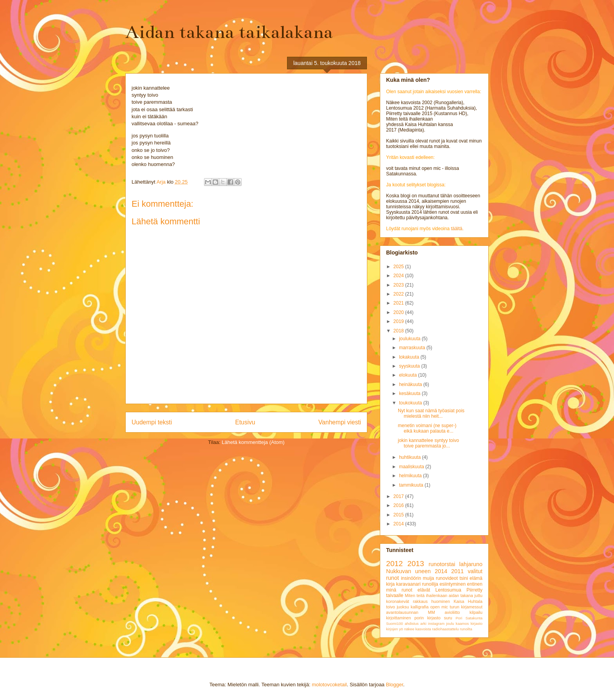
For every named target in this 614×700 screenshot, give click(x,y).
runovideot (447, 578)
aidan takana (461, 595)
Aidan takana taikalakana (229, 32)
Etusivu (245, 422)
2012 (395, 564)
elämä (476, 578)
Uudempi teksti (152, 422)
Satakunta (474, 618)
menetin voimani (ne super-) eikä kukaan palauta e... (427, 428)
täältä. (457, 229)
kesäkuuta (410, 393)
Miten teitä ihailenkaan (426, 595)
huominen (441, 601)
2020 (399, 312)
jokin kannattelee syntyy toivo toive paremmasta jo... (428, 443)
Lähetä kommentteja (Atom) (253, 442)
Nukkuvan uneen (408, 571)
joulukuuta (410, 339)
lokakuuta (410, 357)
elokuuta (409, 375)
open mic (439, 607)
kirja (390, 584)
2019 (399, 321)
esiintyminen (452, 584)
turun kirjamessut (466, 607)
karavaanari (408, 584)
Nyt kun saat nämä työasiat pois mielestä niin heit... (431, 413)
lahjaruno (471, 564)
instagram (436, 623)
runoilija (430, 584)
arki (423, 623)
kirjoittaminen (399, 618)
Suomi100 (395, 623)
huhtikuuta (411, 457)
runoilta (466, 629)
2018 (399, 331)
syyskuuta (410, 366)
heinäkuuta (411, 384)
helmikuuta (411, 476)
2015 (399, 515)
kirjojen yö (395, 629)
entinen (475, 584)
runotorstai (442, 564)
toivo (391, 607)
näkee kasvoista (418, 629)
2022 (399, 294)
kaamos (462, 623)
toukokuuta (411, 403)
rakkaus (420, 601)
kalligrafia (420, 607)
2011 (457, 571)
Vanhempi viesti (340, 422)
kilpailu (476, 612)
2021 (399, 303)
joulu (450, 623)
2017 (399, 496)
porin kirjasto (427, 618)
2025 (399, 267)
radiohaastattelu (445, 629)
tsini (463, 578)
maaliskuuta (412, 467)
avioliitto (452, 612)
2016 (399, 505)
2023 (399, 285)
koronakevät (398, 601)
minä (391, 590)
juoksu (403, 607)
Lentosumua (448, 590)
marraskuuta (413, 348)
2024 (399, 276)
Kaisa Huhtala (468, 601)
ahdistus (412, 623)
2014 (399, 524)
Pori (459, 618)
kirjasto (477, 623)
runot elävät (416, 590)
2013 (416, 564)
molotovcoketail (329, 685)
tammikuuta (412, 485)
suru (448, 618)
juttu (479, 595)
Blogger (394, 685)
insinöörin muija (418, 578)
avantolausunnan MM (411, 612)
